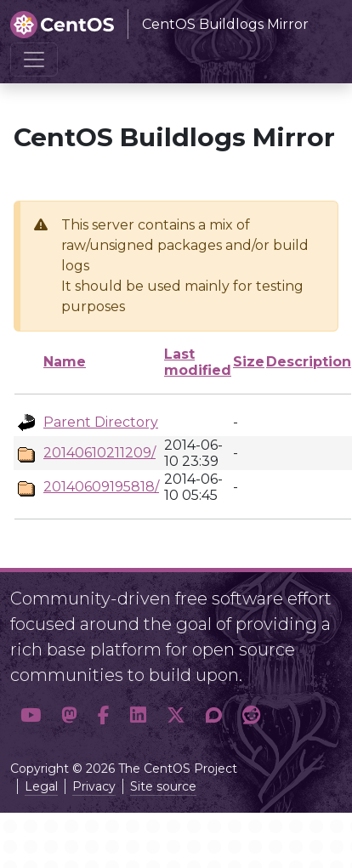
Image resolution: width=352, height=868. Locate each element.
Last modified (198, 362)
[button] (31, 716)
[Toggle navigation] (34, 60)
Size (249, 362)
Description (309, 362)
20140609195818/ (101, 487)
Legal (41, 786)
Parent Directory (101, 422)
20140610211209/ (99, 453)
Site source (163, 786)
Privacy (94, 786)
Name (65, 362)
